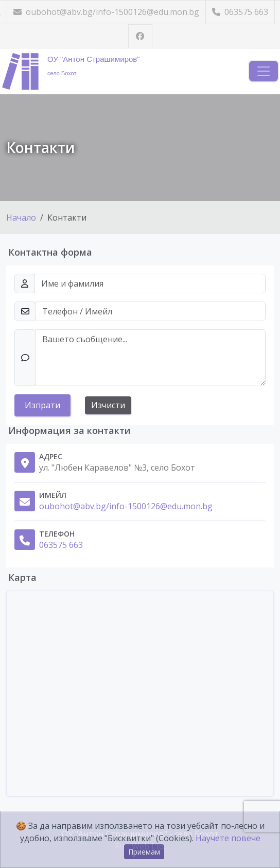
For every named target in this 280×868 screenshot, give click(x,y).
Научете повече (228, 838)
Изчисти (108, 405)
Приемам (144, 852)
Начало (21, 218)
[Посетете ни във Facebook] (140, 36)
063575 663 (240, 12)
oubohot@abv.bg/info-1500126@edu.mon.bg (106, 12)
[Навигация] (264, 71)
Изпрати (42, 405)
